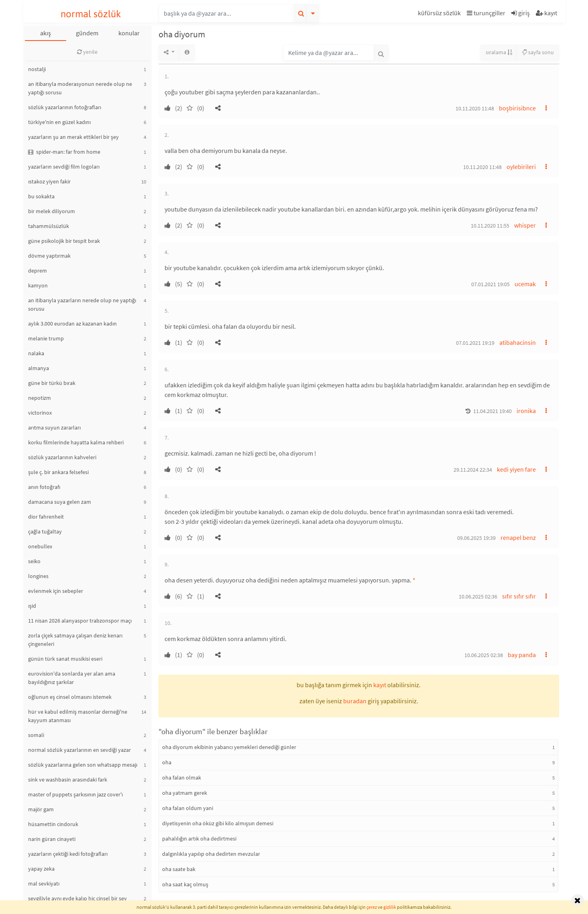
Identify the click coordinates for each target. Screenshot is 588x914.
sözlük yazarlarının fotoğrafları (65, 107)
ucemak (525, 284)
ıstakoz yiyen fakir (49, 181)
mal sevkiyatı (44, 883)
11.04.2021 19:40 (492, 411)
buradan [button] (355, 701)
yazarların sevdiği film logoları (64, 167)
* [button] (414, 580)
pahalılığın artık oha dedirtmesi (199, 839)
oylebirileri (521, 167)
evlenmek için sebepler (56, 591)
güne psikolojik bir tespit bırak (64, 241)
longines (38, 576)
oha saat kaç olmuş (185, 884)
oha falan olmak (182, 778)
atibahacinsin (518, 342)
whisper (525, 225)
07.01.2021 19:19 (475, 343)
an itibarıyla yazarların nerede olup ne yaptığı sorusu (82, 304)
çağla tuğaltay (45, 531)
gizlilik (390, 907)
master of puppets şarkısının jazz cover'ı (75, 794)
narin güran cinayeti (52, 839)
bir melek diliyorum (52, 211)
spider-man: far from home (64, 152)
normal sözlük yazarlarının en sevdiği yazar (79, 750)
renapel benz (518, 537)
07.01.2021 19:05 (490, 284)
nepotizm (40, 398)
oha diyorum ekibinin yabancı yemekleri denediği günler (229, 747)
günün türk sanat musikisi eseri (65, 659)
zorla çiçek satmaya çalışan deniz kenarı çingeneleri (75, 640)
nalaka (36, 353)
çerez (372, 907)
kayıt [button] (380, 685)
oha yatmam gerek (185, 793)
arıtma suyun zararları (54, 427)
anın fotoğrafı (44, 487)
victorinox (40, 413)
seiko (34, 561)
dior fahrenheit (46, 517)
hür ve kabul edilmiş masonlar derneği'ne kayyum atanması (78, 716)
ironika (526, 411)
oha (167, 762)
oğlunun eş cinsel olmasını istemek (70, 697)
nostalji (37, 69)
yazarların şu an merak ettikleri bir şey (73, 137)
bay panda (522, 655)
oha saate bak (179, 869)
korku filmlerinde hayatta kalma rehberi (76, 442)
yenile (87, 52)
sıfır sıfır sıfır (519, 596)
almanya (39, 368)
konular (129, 33)
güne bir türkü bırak (52, 383)
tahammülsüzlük (49, 226)
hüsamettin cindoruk (53, 824)
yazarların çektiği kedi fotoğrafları (68, 854)
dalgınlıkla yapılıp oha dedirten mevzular (211, 854)
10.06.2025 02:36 (478, 596)
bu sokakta (41, 196)
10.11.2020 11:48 (475, 108)
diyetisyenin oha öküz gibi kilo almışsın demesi (218, 823)
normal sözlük (91, 14)
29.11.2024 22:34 (473, 470)
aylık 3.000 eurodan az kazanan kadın (72, 324)
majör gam (41, 809)
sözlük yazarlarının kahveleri (62, 457)
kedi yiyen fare (516, 469)
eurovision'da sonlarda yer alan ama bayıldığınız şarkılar (72, 678)
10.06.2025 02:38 (484, 655)
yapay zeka (41, 869)
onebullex (40, 546)
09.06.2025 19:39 (476, 538)
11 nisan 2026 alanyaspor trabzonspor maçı (80, 621)
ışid (32, 606)
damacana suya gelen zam (60, 502)
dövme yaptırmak (49, 256)
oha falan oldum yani (188, 808)
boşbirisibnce (517, 108)
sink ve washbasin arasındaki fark (68, 780)
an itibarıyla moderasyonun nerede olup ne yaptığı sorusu (80, 88)
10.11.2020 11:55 (490, 226)
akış (46, 33)
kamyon (38, 285)
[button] (440, 14)
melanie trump (46, 338)
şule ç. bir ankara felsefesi (58, 472)
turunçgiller (486, 13)
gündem (87, 33)
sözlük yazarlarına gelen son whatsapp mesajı (83, 765)
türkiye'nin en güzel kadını (59, 122)
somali (36, 735)
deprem (38, 271)
